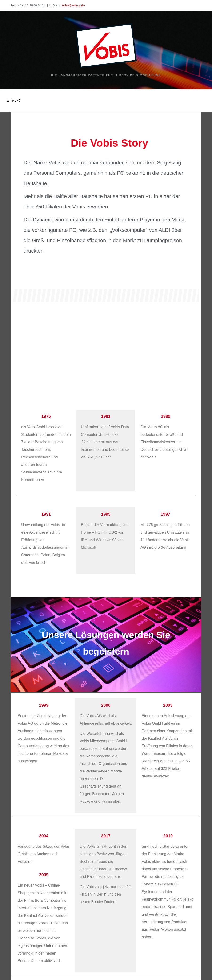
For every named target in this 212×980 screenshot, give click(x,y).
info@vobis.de (74, 5)
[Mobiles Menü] (14, 101)
